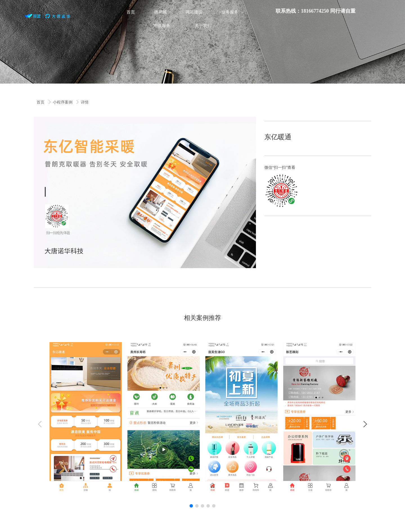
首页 (41, 102)
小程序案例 (63, 102)
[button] (365, 424)
